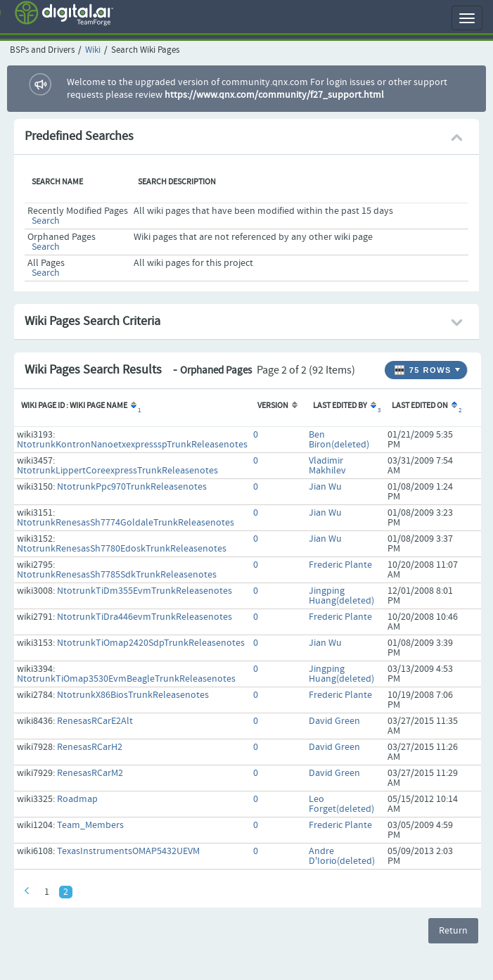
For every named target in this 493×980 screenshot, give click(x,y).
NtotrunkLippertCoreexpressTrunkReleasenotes (117, 471)
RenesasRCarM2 (90, 773)
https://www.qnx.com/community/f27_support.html (274, 95)
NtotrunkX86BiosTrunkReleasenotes (133, 695)
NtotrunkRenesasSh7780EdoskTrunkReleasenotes (122, 549)
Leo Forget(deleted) (341, 804)
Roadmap (77, 799)
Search (46, 221)
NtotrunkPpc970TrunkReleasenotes (132, 487)
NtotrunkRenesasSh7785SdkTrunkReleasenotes (117, 575)
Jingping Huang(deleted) (341, 596)
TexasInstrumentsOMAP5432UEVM (128, 851)
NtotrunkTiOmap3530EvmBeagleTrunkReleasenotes (126, 679)
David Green (334, 721)
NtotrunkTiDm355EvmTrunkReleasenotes (145, 591)
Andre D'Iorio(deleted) (342, 856)
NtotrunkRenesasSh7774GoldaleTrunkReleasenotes (126, 523)
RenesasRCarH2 (90, 747)
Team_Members (90, 825)
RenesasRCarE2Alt (95, 721)
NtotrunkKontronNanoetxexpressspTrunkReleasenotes (132, 445)
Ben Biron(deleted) (339, 440)
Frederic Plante (340, 565)
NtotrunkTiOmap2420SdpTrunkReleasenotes (151, 643)
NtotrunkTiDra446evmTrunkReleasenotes (145, 617)
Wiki (93, 50)
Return (453, 931)
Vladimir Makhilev (327, 466)
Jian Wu (325, 487)
